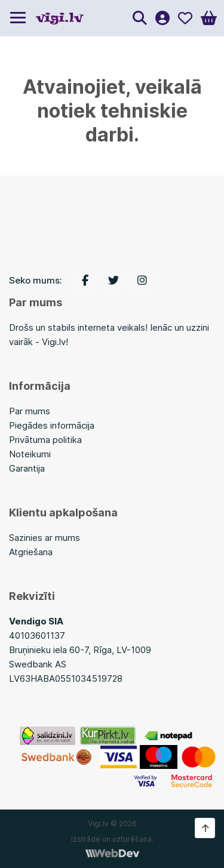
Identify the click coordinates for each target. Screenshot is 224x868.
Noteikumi (30, 454)
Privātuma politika (45, 440)
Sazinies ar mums (45, 538)
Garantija (27, 468)
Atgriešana (31, 552)
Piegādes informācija (52, 425)
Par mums (30, 411)
